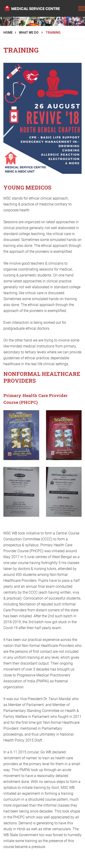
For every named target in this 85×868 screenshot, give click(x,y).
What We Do (29, 33)
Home (8, 33)
